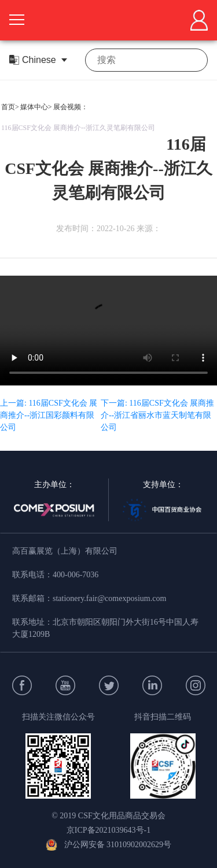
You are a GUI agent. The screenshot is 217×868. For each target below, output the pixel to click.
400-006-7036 (76, 575)
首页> (10, 107)
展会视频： (71, 107)
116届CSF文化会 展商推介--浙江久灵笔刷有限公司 (78, 128)
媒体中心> (36, 107)
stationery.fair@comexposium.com (109, 598)
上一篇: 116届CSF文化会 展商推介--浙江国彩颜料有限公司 (49, 415)
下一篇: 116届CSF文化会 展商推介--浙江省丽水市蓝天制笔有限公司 (157, 415)
